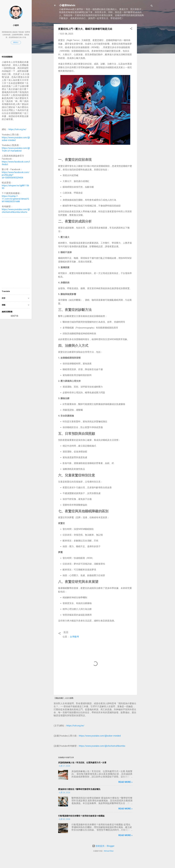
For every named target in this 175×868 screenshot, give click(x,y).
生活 (66, 632)
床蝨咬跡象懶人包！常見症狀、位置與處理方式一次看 (82, 763)
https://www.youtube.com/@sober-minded (100, 736)
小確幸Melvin (67, 5)
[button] (131, 29)
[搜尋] (152, 6)
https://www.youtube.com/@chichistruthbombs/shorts (16, 211)
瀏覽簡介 (16, 42)
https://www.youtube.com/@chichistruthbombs (102, 746)
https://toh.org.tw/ (75, 726)
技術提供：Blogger (103, 846)
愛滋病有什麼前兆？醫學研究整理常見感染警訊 (79, 789)
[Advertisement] (146, 57)
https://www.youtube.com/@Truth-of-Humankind (16, 149)
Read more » (125, 782)
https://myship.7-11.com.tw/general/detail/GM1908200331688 (15, 199)
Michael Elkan (109, 851)
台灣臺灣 (74, 637)
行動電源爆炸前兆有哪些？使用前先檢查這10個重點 (81, 816)
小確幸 (16, 25)
